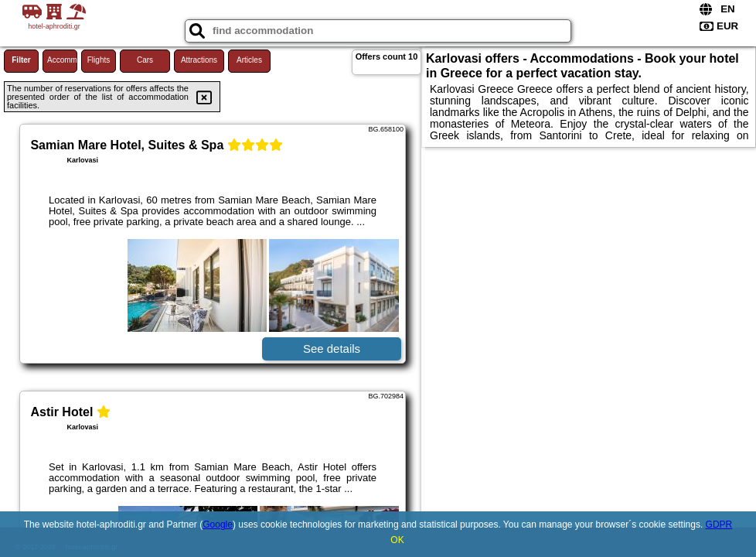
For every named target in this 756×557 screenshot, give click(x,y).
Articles (249, 60)
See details (332, 349)
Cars (145, 60)
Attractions (199, 60)
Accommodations (62, 60)
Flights (99, 60)
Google (218, 525)
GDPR (719, 525)
